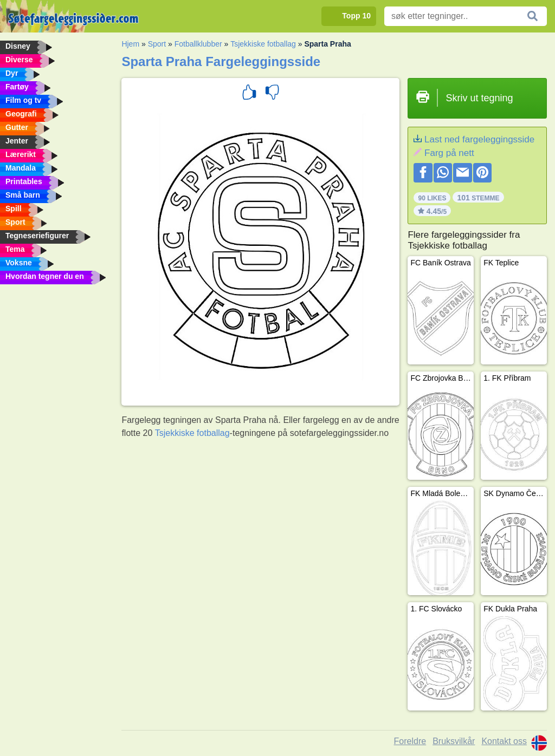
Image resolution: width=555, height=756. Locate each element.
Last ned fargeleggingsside (479, 139)
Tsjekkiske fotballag (263, 44)
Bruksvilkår (454, 741)
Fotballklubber (198, 44)
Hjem (130, 44)
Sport (157, 44)
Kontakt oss (504, 741)
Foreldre (410, 741)
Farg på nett (449, 153)
